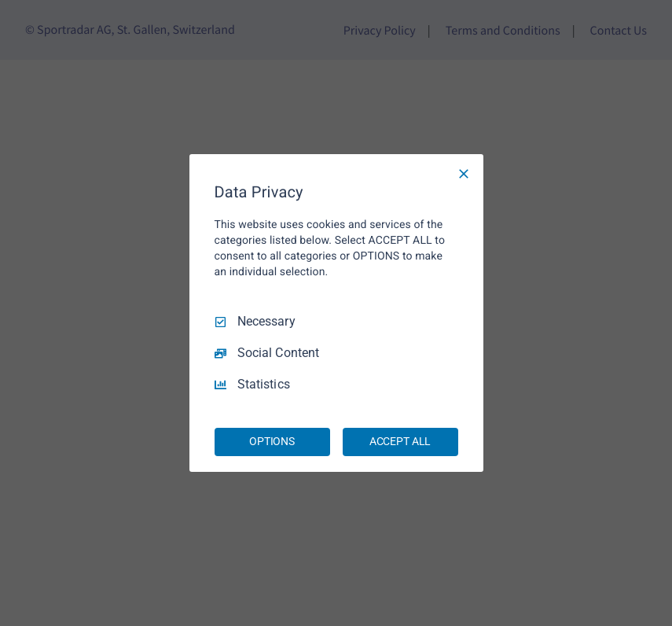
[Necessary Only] (464, 174)
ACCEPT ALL (400, 441)
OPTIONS (272, 441)
